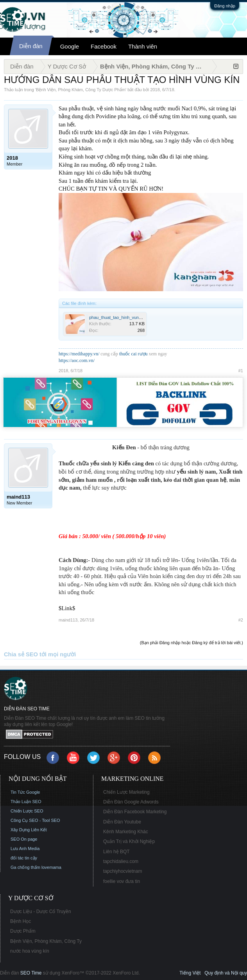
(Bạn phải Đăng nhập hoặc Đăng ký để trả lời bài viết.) (192, 643)
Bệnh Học (21, 921)
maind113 (68, 620)
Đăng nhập (225, 6)
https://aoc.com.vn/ (77, 360)
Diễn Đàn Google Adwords (131, 802)
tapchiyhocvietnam (123, 871)
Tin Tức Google (25, 792)
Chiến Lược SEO (27, 811)
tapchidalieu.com (121, 861)
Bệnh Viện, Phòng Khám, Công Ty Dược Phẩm (81, 90)
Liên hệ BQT (116, 852)
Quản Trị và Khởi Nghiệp (129, 841)
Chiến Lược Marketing (126, 792)
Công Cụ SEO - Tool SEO (35, 820)
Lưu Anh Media (25, 848)
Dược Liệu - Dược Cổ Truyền (41, 912)
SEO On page (24, 839)
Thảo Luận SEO (26, 802)
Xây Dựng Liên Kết (29, 830)
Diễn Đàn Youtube (122, 822)
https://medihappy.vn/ (79, 354)
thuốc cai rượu (133, 354)
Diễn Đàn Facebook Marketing (135, 812)
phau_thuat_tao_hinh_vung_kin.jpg (123, 317)
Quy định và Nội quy (226, 973)
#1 (241, 371)
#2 (241, 620)
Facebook (104, 46)
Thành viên (143, 46)
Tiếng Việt (190, 973)
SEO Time (31, 973)
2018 (155, 90)
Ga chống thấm (25, 867)
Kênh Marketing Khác (126, 832)
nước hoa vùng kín (30, 951)
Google (70, 46)
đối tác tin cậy (24, 858)
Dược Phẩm (23, 931)
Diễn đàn (31, 46)
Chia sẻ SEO (21, 654)
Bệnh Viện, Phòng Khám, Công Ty (46, 941)
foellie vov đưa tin (122, 881)
